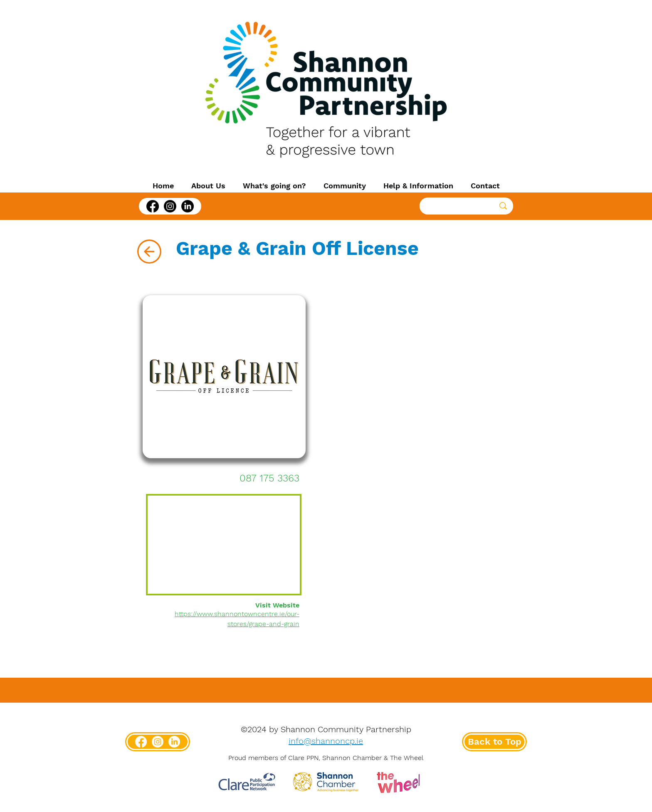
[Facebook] (153, 206)
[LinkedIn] (188, 206)
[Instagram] (170, 206)
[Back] (149, 252)
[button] (208, 186)
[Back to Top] (494, 742)
